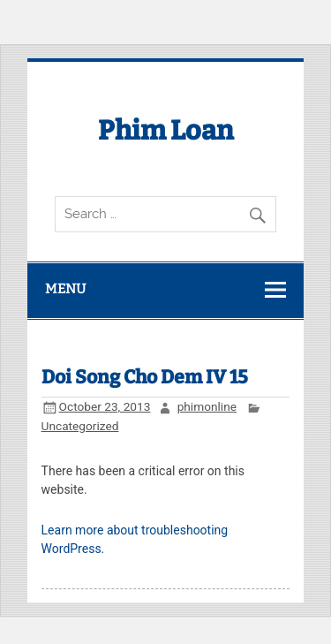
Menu (65, 289)
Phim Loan (166, 131)
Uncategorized (80, 426)
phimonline (207, 406)
